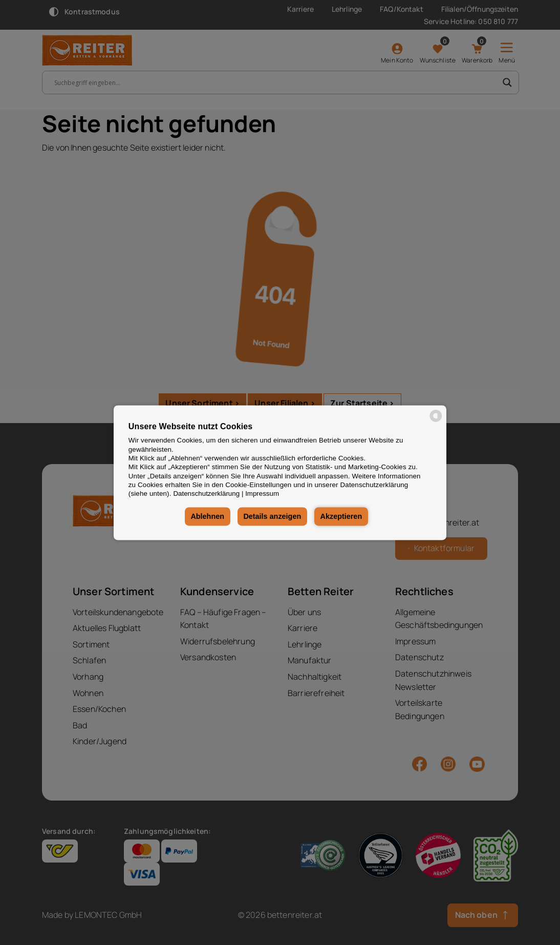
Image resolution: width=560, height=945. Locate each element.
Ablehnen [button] (207, 517)
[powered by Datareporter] (436, 421)
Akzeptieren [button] (341, 517)
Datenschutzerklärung (206, 494)
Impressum (262, 494)
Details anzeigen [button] (272, 517)
